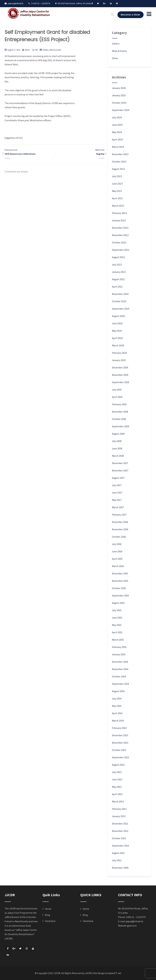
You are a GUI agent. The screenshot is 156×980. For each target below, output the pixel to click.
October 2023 (119, 162)
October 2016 (119, 537)
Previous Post (30, 152)
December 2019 (120, 368)
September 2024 (121, 110)
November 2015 (120, 581)
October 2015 (119, 588)
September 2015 (120, 596)
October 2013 (119, 750)
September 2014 (120, 684)
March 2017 (118, 507)
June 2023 (117, 184)
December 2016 (120, 522)
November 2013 (120, 743)
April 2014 (117, 713)
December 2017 (120, 463)
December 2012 (120, 824)
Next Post (79, 152)
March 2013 (118, 802)
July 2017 (117, 485)
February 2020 (119, 353)
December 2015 (120, 574)
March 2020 (118, 345)
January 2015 (119, 654)
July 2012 (117, 860)
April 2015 (117, 632)
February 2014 (119, 728)
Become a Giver (131, 15)
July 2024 (117, 117)
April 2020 (117, 338)
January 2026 (119, 88)
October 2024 (119, 103)
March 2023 (118, 206)
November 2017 (120, 471)
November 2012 (120, 831)
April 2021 (117, 287)
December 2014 (120, 662)
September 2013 (120, 757)
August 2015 (118, 603)
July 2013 (117, 772)
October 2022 (119, 243)
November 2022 (120, 235)
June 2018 (117, 448)
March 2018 (118, 456)
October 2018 (119, 419)
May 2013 (117, 787)
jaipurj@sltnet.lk (135, 921)
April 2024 (117, 140)
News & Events (55, 50)
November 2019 (120, 375)
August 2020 (118, 316)
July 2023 (117, 176)
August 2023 (118, 169)
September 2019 (120, 382)
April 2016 (117, 559)
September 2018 (120, 426)
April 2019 (117, 397)
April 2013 (117, 794)
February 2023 (119, 213)
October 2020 (119, 301)
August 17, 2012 (14, 50)
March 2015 (118, 640)
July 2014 (117, 699)
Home (48, 909)
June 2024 (117, 125)
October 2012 (119, 838)
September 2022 (121, 250)
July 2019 (117, 390)
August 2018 (118, 434)
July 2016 (117, 544)
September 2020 (121, 309)
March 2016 (118, 566)
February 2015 (119, 647)
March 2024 (118, 147)
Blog (48, 915)
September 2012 (121, 846)
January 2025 (119, 95)
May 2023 (117, 191)
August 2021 (118, 279)
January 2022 (119, 272)
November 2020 (120, 294)
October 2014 (119, 676)
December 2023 (120, 154)
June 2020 (117, 323)
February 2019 (119, 404)
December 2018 (120, 412)
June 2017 (117, 493)
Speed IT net (115, 973)
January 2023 (119, 220)
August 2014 (118, 691)
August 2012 (118, 853)
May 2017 (117, 500)
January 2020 (119, 360)
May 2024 (117, 132)
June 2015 (117, 618)
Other (115, 58)
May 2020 (117, 331)
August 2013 (118, 765)
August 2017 (118, 478)
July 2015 (117, 610)
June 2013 (117, 779)
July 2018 (117, 441)
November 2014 (120, 669)
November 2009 (120, 868)
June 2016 (117, 551)
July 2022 (117, 265)
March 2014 (118, 721)
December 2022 (120, 228)
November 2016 (120, 529)
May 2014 (117, 706)
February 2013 (119, 809)
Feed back (50, 921)
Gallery (45, 50)
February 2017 (119, 515)
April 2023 (117, 198)
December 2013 (120, 735)
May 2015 (117, 625)
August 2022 (118, 257)
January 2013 (119, 816)
